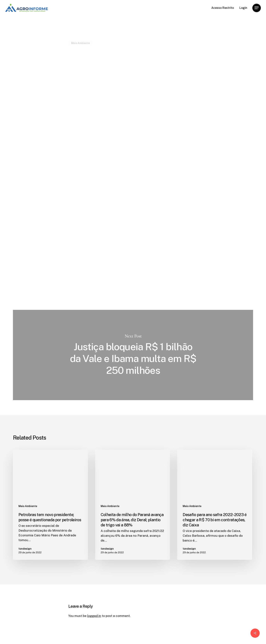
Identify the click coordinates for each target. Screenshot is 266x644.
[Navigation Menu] (257, 8)
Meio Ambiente (80, 34)
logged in (94, 616)
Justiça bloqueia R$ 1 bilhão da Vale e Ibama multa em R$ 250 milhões (133, 355)
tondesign (76, 109)
